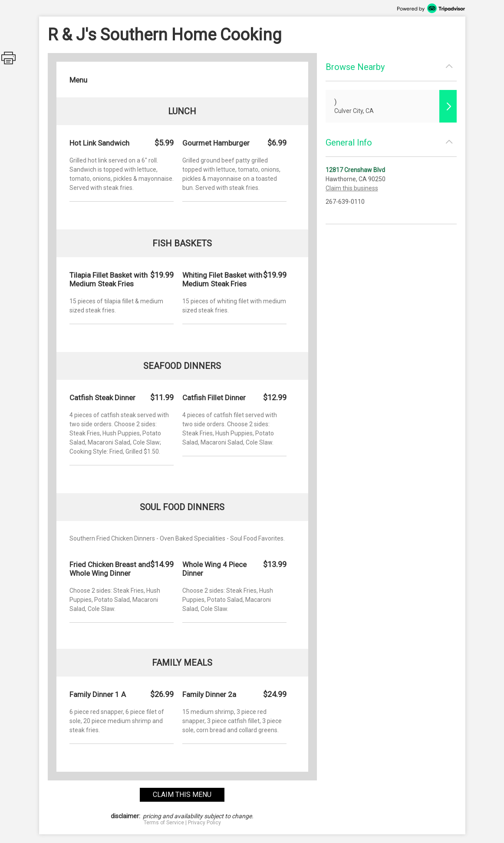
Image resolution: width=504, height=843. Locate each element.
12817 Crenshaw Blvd (355, 170)
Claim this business (352, 188)
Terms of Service (164, 823)
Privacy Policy (204, 823)
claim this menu (182, 795)
